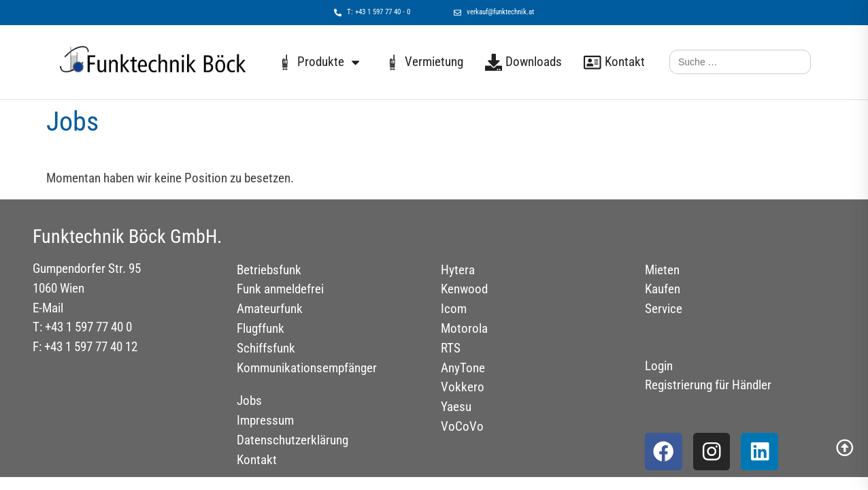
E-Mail (48, 308)
